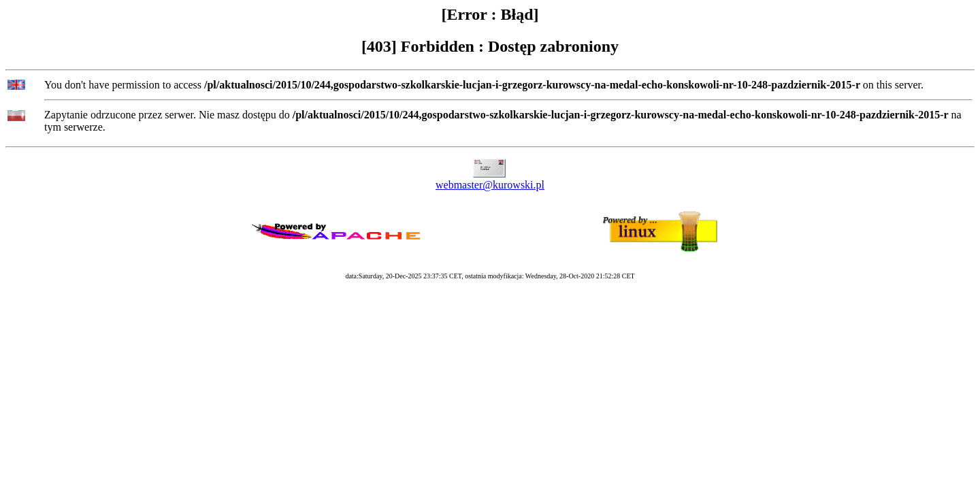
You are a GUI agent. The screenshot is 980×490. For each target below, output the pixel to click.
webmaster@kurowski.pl (490, 185)
